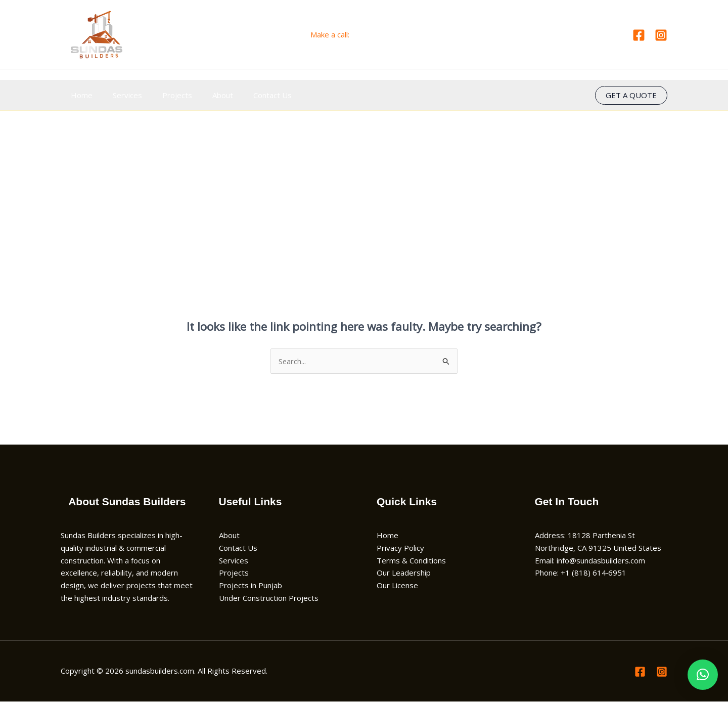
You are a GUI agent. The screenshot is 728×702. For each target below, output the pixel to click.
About (205, 95)
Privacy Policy (400, 548)
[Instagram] (661, 35)
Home (79, 95)
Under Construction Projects (269, 598)
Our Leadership (404, 573)
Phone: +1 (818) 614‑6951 (581, 573)
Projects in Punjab (251, 586)
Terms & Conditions (411, 560)
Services (120, 95)
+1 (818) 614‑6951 (384, 34)
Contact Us (250, 95)
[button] (631, 95)
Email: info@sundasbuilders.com (590, 560)
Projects (165, 95)
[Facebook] (639, 35)
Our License (397, 586)
